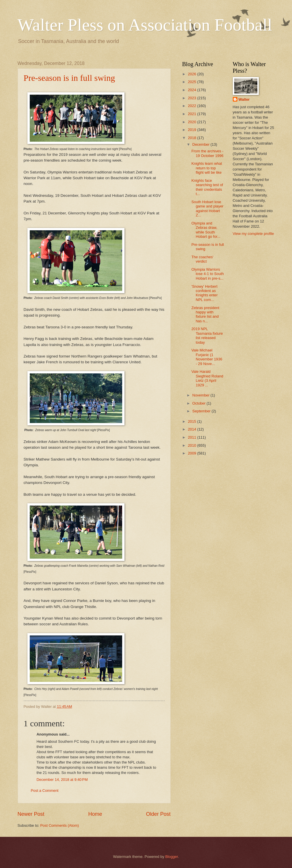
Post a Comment (45, 791)
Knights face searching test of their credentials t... (207, 187)
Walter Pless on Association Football (145, 25)
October (199, 403)
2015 (192, 421)
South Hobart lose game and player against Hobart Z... (208, 208)
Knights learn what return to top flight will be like (207, 168)
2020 (192, 122)
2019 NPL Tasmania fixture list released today (207, 335)
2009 (192, 453)
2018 (192, 138)
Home (95, 814)
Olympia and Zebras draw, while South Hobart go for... (206, 230)
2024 (192, 90)
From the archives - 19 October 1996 (208, 153)
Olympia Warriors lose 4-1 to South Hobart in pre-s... (208, 274)
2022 (192, 106)
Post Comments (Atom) (59, 825)
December (201, 144)
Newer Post (31, 814)
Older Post (158, 814)
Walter (244, 99)
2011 (192, 437)
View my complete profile (253, 234)
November (201, 395)
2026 (192, 74)
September (202, 411)
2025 (192, 82)
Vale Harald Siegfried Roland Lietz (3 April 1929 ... (207, 378)
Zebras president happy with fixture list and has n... (205, 314)
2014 (192, 429)
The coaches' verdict (202, 259)
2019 (192, 130)
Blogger (172, 857)
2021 (192, 114)
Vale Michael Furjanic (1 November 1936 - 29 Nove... (207, 357)
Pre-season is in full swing (69, 78)
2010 (192, 445)
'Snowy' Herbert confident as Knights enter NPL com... (205, 293)
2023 (192, 98)
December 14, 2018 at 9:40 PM (62, 780)
